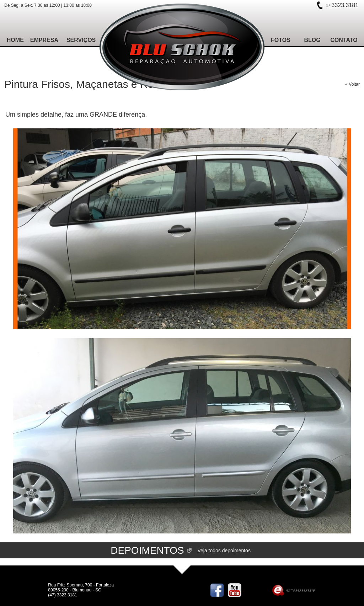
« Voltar (352, 84)
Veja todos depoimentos (224, 551)
